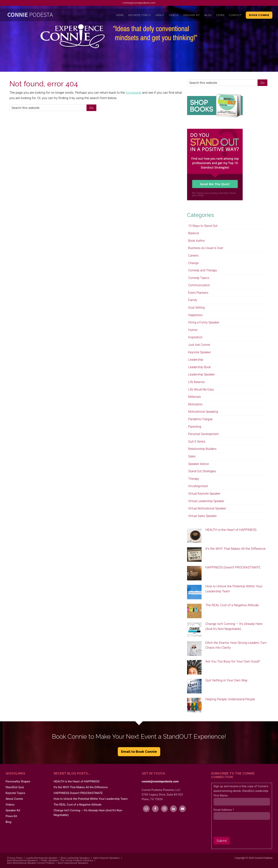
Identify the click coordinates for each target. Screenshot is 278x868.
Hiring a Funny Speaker (204, 322)
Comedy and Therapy (203, 270)
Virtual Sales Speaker (203, 516)
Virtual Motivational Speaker (207, 508)
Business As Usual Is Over (206, 248)
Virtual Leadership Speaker (206, 501)
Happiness (195, 315)
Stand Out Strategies (202, 471)
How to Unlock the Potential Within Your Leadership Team (91, 799)
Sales (192, 456)
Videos (10, 805)
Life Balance (196, 382)
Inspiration (195, 337)
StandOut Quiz (15, 787)
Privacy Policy (15, 858)
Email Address (224, 810)
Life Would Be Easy (201, 389)
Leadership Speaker (202, 374)
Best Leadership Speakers (75, 858)
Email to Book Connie (139, 752)
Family (193, 300)
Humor (193, 330)
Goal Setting (196, 308)
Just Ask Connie (199, 345)
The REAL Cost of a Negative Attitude (232, 605)
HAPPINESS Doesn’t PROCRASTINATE (233, 567)
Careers (193, 256)
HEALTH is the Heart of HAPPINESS (231, 530)
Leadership (196, 360)
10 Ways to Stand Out (203, 226)
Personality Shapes (18, 781)
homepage (133, 93)
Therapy (194, 479)
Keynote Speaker (200, 352)
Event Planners (198, 293)
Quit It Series (197, 442)
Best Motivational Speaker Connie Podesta (31, 863)
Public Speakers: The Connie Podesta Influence (67, 860)
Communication (199, 285)
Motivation (195, 404)
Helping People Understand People (230, 699)
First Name (221, 796)
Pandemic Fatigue (200, 419)
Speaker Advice (199, 464)
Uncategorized (198, 486)
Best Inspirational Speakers (73, 863)
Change (193, 263)
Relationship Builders (202, 449)
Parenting (195, 427)
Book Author (197, 241)
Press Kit (11, 816)
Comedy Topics (199, 278)
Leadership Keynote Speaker (42, 858)
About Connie (14, 799)
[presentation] (243, 829)
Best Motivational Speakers (22, 860)
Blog (8, 822)
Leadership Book (200, 367)
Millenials (195, 397)
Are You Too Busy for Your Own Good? (233, 661)
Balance (194, 233)
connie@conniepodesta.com (139, 3)
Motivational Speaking (203, 412)
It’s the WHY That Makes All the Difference (236, 549)
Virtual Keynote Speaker (204, 494)
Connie (39, 16)
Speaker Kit (13, 810)
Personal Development (203, 434)
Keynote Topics (15, 793)
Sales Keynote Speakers (106, 858)
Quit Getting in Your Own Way (226, 680)
